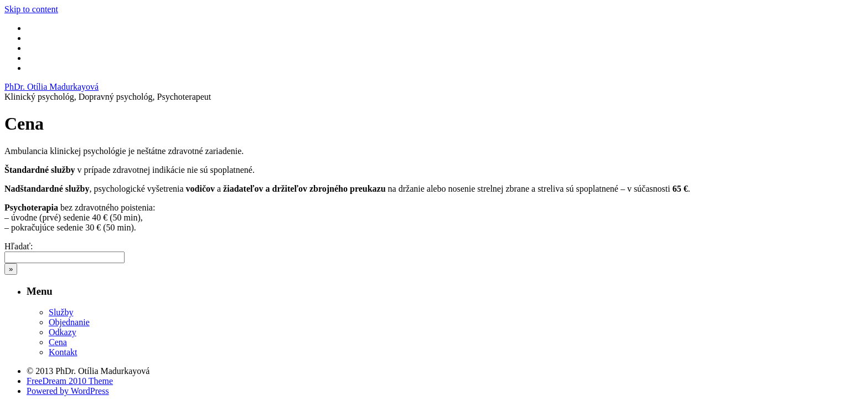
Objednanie (69, 322)
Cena (58, 342)
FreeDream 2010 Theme (70, 381)
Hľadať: (19, 246)
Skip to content (31, 9)
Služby (61, 312)
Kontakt (63, 352)
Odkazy (63, 332)
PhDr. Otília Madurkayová (51, 87)
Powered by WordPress (68, 391)
